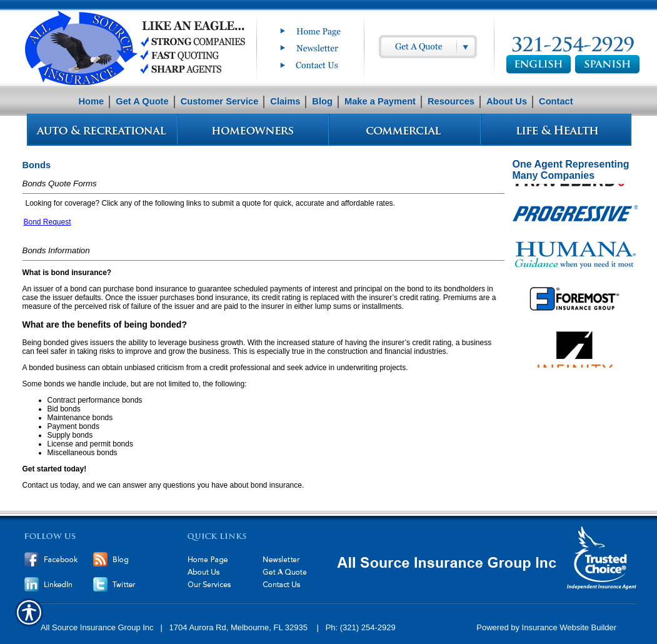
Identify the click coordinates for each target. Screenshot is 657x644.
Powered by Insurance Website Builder (546, 627)
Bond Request (48, 222)
